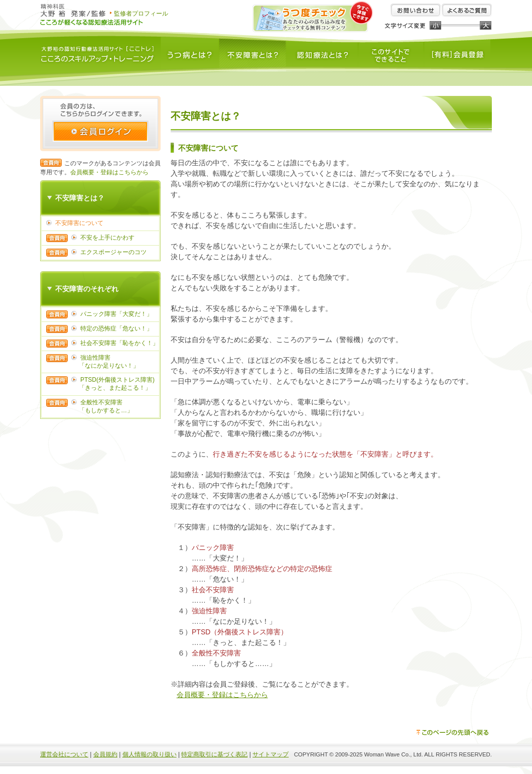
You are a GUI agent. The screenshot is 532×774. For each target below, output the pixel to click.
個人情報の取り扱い (150, 754)
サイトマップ (271, 754)
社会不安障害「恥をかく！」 (119, 343)
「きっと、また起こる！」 (115, 388)
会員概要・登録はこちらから (109, 172)
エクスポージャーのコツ (113, 252)
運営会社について (64, 754)
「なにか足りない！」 (109, 366)
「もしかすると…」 (106, 410)
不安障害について (79, 223)
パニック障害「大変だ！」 (116, 314)
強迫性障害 (95, 358)
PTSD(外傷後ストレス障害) (117, 380)
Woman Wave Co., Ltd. (394, 754)
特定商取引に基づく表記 (214, 754)
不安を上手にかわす (107, 238)
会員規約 (105, 754)
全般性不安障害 (101, 402)
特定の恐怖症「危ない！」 (116, 328)
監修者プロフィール (141, 14)
